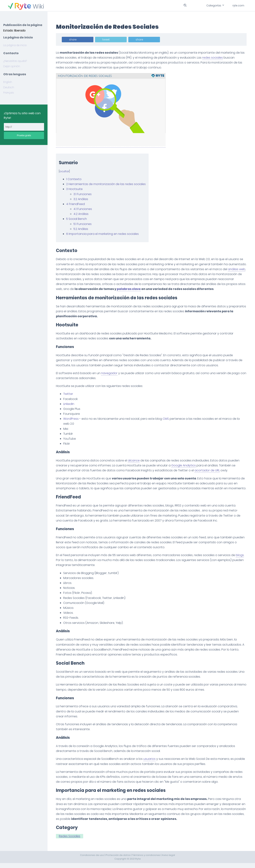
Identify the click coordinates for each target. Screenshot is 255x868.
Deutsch (9, 87)
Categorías (215, 5)
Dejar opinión (12, 66)
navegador (110, 373)
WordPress (71, 419)
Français (9, 93)
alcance (134, 460)
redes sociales (213, 58)
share (73, 40)
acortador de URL (207, 470)
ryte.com (238, 5)
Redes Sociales (70, 841)
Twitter (69, 394)
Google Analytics (184, 465)
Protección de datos (118, 860)
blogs (240, 560)
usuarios (150, 764)
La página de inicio (15, 45)
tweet (106, 40)
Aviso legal (168, 860)
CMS (166, 419)
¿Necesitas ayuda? (15, 61)
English (8, 82)
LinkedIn (69, 404)
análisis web (65, 274)
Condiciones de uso (92, 860)
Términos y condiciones (146, 860)
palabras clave (149, 289)
